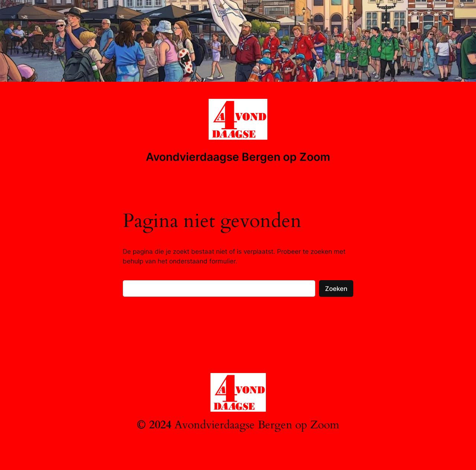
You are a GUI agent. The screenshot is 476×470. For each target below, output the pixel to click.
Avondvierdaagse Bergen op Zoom (238, 157)
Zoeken (336, 289)
